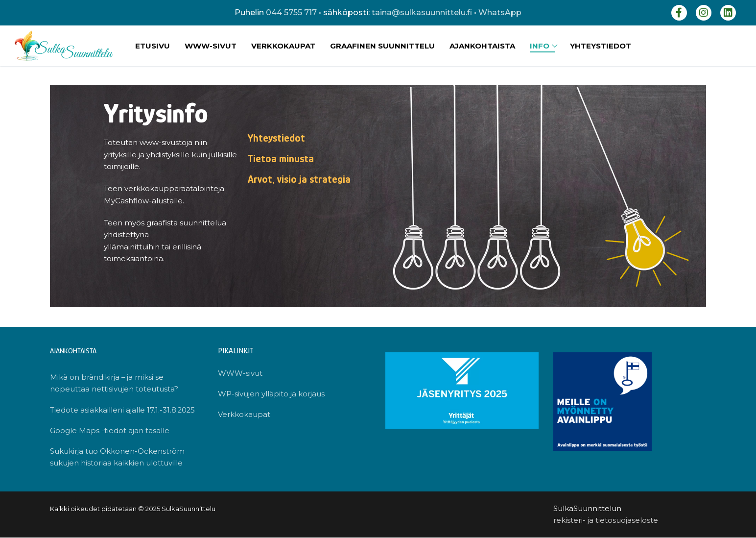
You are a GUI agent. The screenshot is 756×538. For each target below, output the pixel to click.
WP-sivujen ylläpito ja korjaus (271, 394)
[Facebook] (679, 13)
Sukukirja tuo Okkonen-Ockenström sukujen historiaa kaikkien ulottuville (117, 457)
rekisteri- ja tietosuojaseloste (606, 521)
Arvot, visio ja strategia (299, 179)
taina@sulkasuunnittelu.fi (422, 12)
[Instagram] (704, 13)
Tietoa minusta (281, 159)
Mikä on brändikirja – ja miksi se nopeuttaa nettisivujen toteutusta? (114, 383)
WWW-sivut (240, 373)
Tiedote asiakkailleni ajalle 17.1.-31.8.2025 (123, 410)
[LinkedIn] (728, 13)
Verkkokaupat (244, 414)
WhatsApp (500, 12)
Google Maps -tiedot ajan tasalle (110, 430)
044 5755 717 (291, 12)
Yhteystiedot (276, 138)
